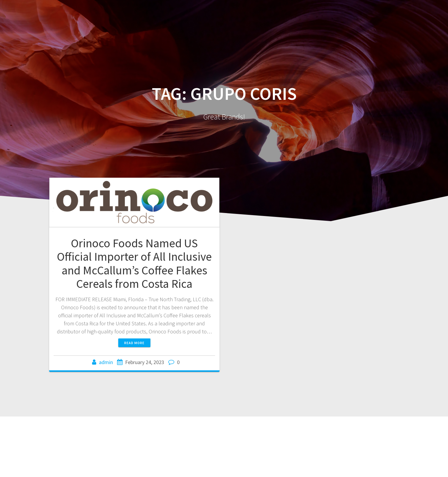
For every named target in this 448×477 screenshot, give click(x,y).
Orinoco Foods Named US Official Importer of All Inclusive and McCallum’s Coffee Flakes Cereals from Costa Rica (134, 264)
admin (106, 362)
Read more (134, 343)
